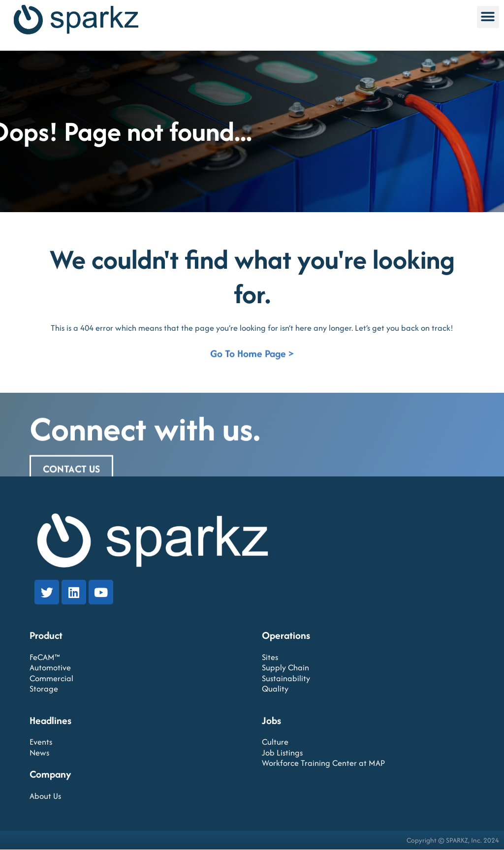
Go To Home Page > (252, 356)
